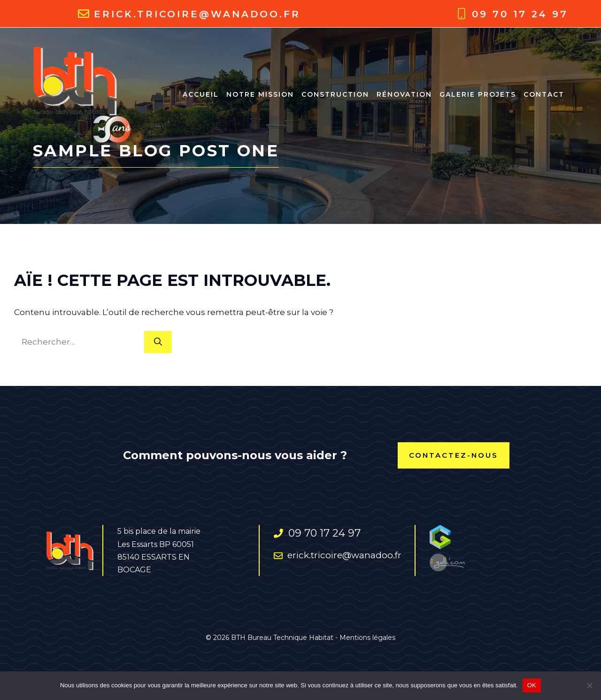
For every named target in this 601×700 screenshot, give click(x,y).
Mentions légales (367, 638)
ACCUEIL (201, 94)
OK (532, 685)
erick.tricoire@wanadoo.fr (197, 14)
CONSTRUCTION (335, 94)
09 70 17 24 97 (520, 14)
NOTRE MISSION (260, 94)
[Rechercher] (158, 342)
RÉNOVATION (404, 94)
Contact (544, 94)
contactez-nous (454, 455)
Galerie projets (478, 94)
